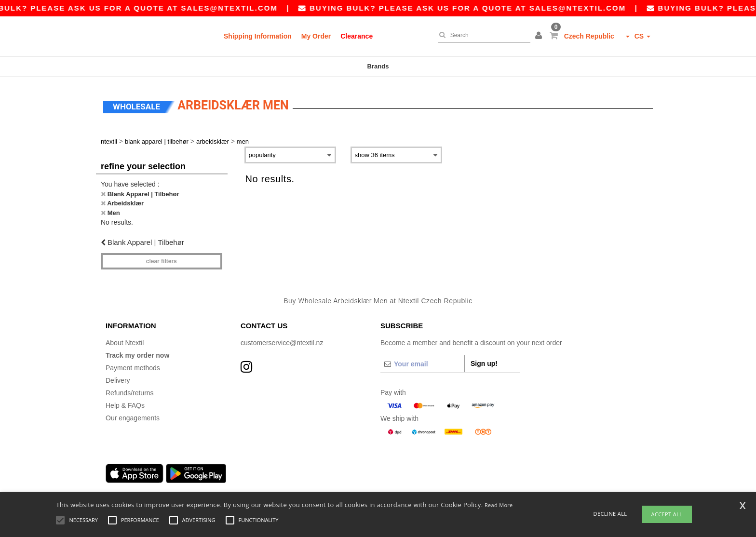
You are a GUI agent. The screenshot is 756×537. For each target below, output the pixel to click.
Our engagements (133, 415)
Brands (378, 66)
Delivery (118, 377)
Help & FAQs (125, 403)
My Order (316, 36)
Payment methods (133, 365)
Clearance (357, 36)
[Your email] (422, 361)
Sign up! (484, 361)
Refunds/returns (130, 390)
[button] (540, 36)
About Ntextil (125, 340)
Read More (499, 505)
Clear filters (162, 258)
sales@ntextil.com (238, 8)
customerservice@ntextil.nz (282, 340)
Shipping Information (258, 36)
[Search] (482, 35)
